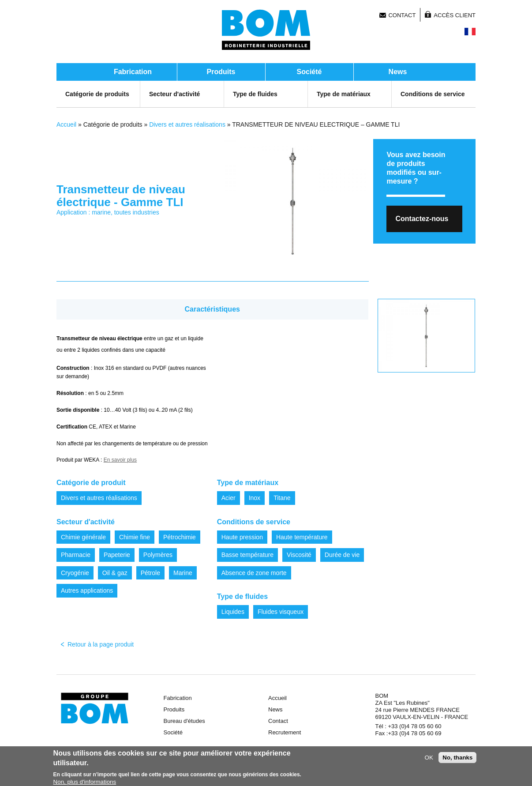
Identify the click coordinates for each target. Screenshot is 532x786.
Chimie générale (83, 537)
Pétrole (150, 573)
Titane (282, 498)
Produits (221, 72)
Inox (255, 498)
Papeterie (117, 555)
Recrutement (285, 732)
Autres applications (87, 590)
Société (309, 72)
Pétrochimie (180, 537)
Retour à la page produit (101, 644)
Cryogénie (75, 573)
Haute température (302, 537)
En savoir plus (120, 460)
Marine (183, 573)
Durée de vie (342, 555)
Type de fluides (255, 94)
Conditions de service (433, 94)
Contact (402, 15)
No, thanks (457, 759)
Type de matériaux (344, 94)
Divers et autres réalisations (187, 124)
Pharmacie (76, 555)
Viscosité (299, 555)
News (398, 72)
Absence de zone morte (254, 573)
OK (429, 759)
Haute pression (242, 537)
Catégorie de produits (97, 94)
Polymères (158, 555)
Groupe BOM (95, 708)
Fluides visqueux (281, 612)
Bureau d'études (184, 721)
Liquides (233, 612)
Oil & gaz (115, 573)
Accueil (66, 124)
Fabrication (133, 72)
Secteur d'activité (174, 94)
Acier (229, 498)
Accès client (455, 15)
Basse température (247, 555)
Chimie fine (135, 537)
